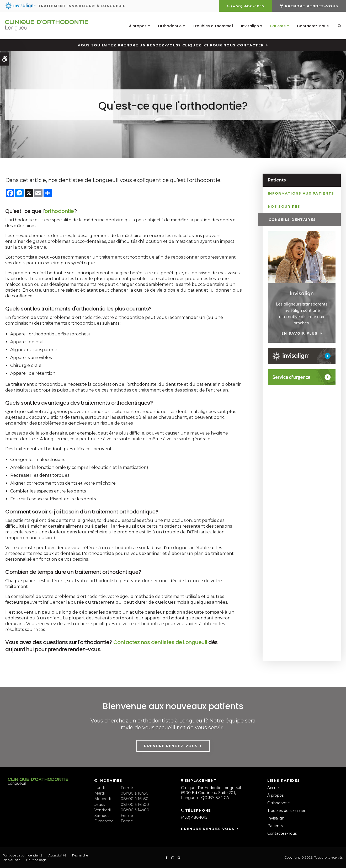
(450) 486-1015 (248, 6)
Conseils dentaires (291, 219)
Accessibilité (57, 855)
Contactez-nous (313, 26)
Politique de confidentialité (22, 855)
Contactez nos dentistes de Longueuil (161, 642)
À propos (138, 26)
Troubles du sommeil (213, 26)
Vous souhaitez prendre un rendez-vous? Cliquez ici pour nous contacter (171, 45)
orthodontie (59, 211)
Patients (278, 26)
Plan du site (11, 860)
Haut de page (36, 860)
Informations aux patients (301, 193)
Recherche (80, 855)
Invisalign (250, 26)
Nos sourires (284, 206)
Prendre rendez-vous (312, 6)
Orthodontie (169, 26)
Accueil (274, 788)
